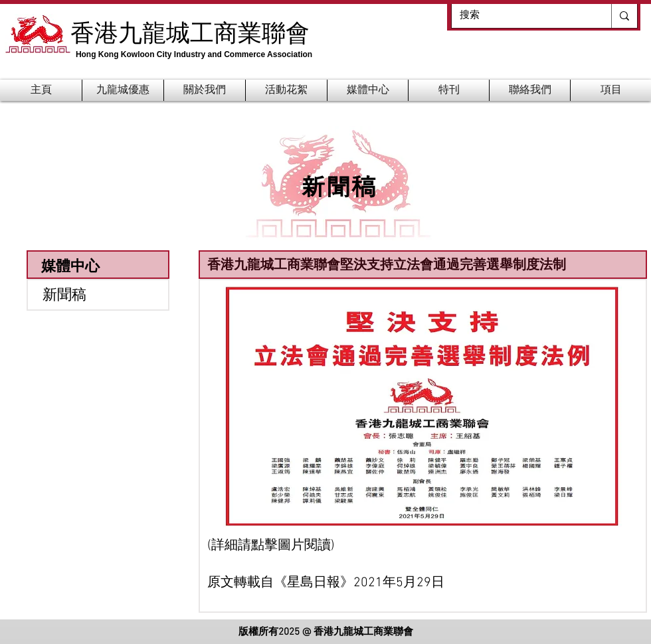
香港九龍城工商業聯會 (190, 32)
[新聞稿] (98, 295)
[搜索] (521, 16)
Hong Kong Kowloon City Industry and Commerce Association (194, 54)
